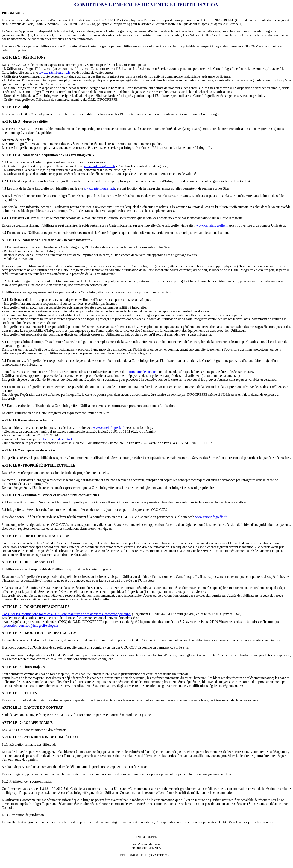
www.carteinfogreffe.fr (55, 72)
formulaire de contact (142, 372)
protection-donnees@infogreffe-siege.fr (31, 626)
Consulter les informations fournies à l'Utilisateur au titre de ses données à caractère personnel (66, 614)
